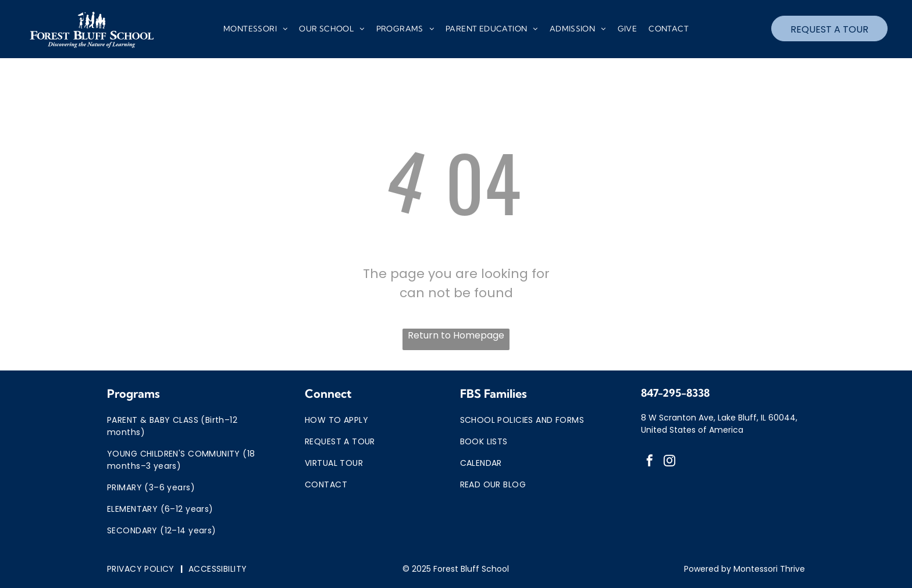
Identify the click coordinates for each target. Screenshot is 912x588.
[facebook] (650, 462)
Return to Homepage (456, 335)
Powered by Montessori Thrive (744, 569)
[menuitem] (255, 29)
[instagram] (669, 462)
